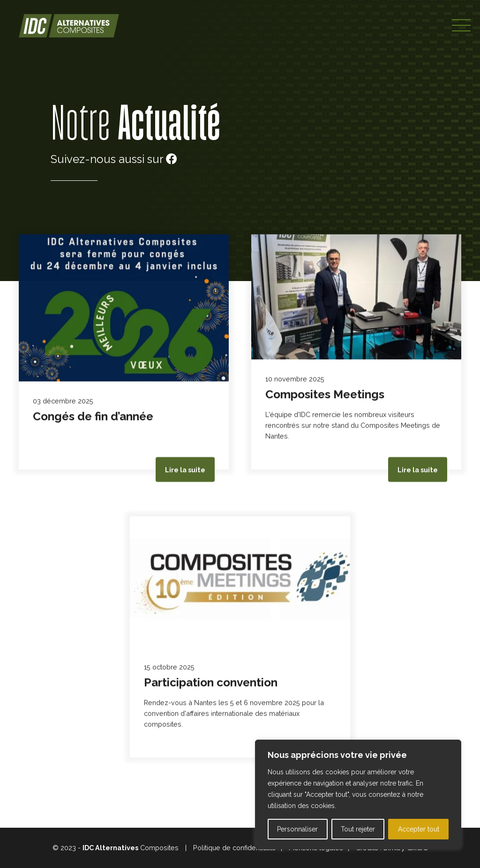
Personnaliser (297, 829)
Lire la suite (185, 470)
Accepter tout (419, 829)
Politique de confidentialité (235, 848)
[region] (358, 794)
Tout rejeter (358, 829)
